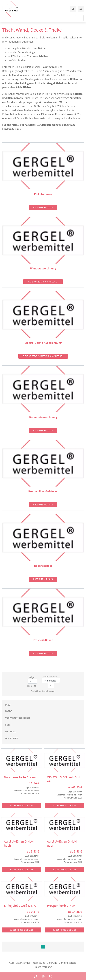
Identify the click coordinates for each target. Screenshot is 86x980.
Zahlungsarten (67, 963)
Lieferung (52, 963)
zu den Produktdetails (22, 805)
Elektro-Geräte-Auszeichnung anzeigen (43, 356)
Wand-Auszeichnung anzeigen (43, 282)
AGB (11, 963)
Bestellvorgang (43, 967)
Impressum (38, 963)
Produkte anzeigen (43, 207)
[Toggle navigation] (79, 18)
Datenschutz (23, 963)
